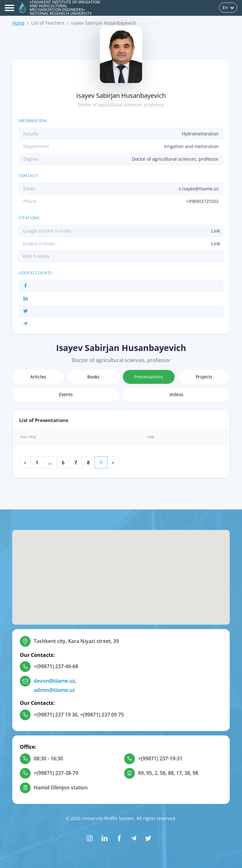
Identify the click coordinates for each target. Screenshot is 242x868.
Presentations (149, 377)
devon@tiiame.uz (54, 681)
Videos (176, 394)
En (228, 7)
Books (93, 377)
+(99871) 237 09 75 (102, 715)
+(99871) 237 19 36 (56, 715)
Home (18, 23)
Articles (38, 377)
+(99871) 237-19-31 (160, 758)
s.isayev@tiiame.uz (199, 189)
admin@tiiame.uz (54, 690)
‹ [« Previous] (25, 462)
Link (216, 231)
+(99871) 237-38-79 (56, 773)
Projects (204, 377)
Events (66, 394)
